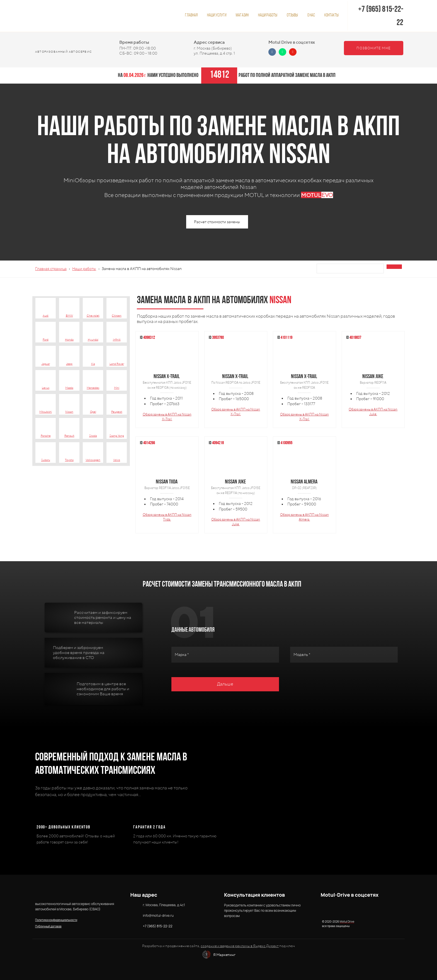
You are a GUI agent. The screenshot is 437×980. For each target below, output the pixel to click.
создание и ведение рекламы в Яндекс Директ (240, 946)
